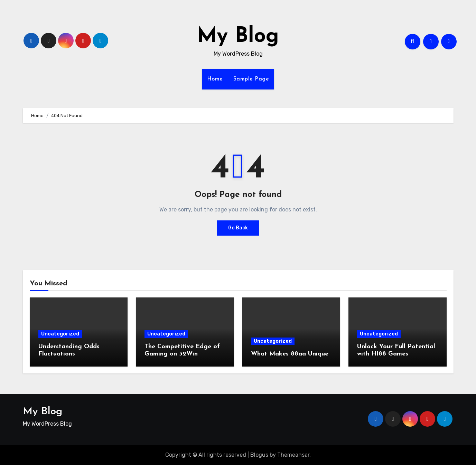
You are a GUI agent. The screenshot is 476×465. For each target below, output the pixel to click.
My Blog (238, 37)
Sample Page (251, 79)
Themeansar (293, 455)
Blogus (259, 455)
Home (215, 79)
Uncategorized (60, 334)
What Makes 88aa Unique (290, 354)
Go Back (238, 228)
